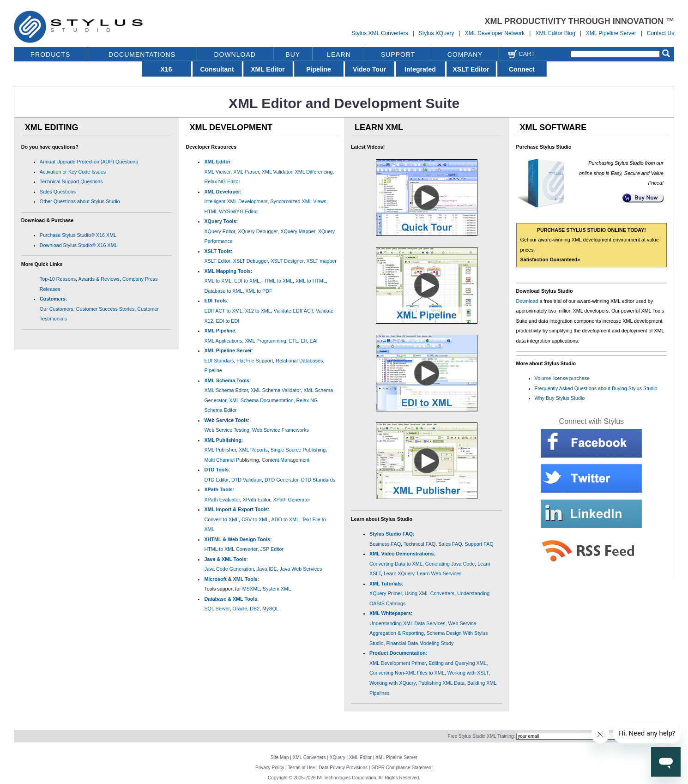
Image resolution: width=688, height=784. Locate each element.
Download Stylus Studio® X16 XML (79, 245)
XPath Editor (256, 500)
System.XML (277, 589)
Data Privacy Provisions (343, 768)
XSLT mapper (322, 261)
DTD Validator (247, 480)
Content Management (286, 460)
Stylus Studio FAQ (391, 534)
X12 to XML (258, 311)
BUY (293, 54)
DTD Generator (281, 480)
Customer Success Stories (106, 309)
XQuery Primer (386, 593)
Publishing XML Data (441, 683)
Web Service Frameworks (281, 430)
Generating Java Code (450, 564)
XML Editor (268, 69)
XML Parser (246, 172)
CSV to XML (255, 519)
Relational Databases (299, 361)
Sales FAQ (450, 544)
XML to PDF (259, 291)
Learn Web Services (439, 573)
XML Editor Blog (555, 33)
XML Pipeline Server (611, 33)
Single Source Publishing (298, 450)
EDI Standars (219, 361)
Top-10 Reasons (58, 279)
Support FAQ (479, 544)
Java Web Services (301, 569)
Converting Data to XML (396, 564)
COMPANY (465, 54)
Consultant (217, 69)
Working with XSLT (468, 673)
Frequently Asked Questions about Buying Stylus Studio (596, 388)
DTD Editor (216, 480)
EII (304, 341)
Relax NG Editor (222, 181)
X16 (166, 69)
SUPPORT (398, 54)
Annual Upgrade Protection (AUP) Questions (89, 162)
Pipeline (319, 69)
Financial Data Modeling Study (420, 643)
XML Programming (265, 341)
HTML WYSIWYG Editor (231, 211)
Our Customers (57, 309)
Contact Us (661, 33)
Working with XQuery (392, 683)
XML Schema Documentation (261, 400)
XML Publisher (220, 450)
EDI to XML (247, 281)
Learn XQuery (399, 573)
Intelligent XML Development (236, 201)
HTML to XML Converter (231, 549)
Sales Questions (58, 192)
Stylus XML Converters (380, 33)
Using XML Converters (429, 593)
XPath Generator (292, 500)
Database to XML (223, 291)
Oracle (240, 609)
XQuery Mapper (298, 231)
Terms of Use (301, 768)
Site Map (280, 757)
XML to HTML (311, 281)
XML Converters (309, 757)
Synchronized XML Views (298, 201)
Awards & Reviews (99, 279)
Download (527, 301)
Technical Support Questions (71, 181)
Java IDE (267, 569)
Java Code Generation (229, 569)
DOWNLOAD (235, 54)
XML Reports (253, 450)
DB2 (255, 609)
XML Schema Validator (276, 390)
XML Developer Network (495, 33)
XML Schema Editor (226, 390)
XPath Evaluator (222, 500)
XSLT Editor (471, 69)
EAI (314, 341)
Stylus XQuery (437, 33)
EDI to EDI (228, 321)
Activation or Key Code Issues (73, 172)
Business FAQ (385, 544)
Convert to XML (221, 519)
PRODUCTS (51, 54)
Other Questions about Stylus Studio (80, 201)
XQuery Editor (220, 231)
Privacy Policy (270, 768)
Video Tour (369, 69)
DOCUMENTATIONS (142, 54)
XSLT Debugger (251, 261)
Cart (521, 54)
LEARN (339, 54)
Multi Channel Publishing (231, 460)
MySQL (271, 609)
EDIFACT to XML (223, 311)
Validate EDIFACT (293, 311)
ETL (294, 341)
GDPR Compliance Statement (402, 768)
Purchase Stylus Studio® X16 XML (78, 235)
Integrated (420, 69)
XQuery (338, 757)
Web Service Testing (227, 430)
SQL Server (217, 609)
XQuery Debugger (258, 231)
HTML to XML (278, 281)
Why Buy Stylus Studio (560, 398)
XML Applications (223, 341)
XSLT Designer (287, 261)
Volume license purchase (562, 378)
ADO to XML (285, 519)
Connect (522, 69)
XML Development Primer (398, 663)
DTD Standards (318, 480)
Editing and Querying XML (458, 663)
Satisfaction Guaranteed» (550, 259)
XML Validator (277, 172)
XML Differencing (314, 172)
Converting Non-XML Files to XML (407, 673)
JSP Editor (272, 549)
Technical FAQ (419, 544)
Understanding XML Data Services (407, 623)
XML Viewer (217, 172)
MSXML (251, 589)
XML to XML (218, 281)
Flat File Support (255, 361)
